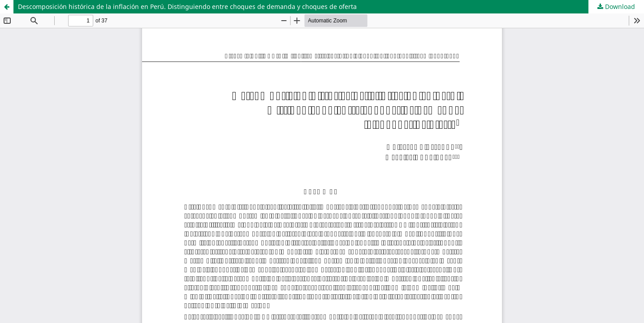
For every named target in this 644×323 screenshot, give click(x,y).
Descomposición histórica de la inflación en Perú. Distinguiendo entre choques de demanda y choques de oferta (187, 7)
